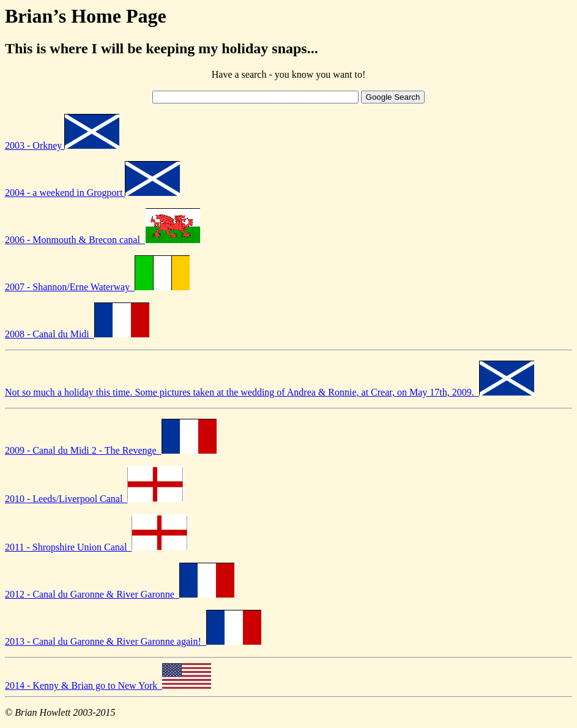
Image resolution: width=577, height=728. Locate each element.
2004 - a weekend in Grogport (92, 193)
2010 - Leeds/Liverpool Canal (95, 499)
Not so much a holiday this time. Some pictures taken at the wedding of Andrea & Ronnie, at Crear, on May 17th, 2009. (270, 392)
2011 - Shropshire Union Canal (97, 547)
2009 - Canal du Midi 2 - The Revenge (111, 450)
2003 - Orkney (62, 145)
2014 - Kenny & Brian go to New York (108, 685)
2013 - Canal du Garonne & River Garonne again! (133, 641)
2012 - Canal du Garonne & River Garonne (120, 594)
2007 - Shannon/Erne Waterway (97, 287)
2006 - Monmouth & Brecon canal (102, 240)
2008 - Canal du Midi (77, 334)
